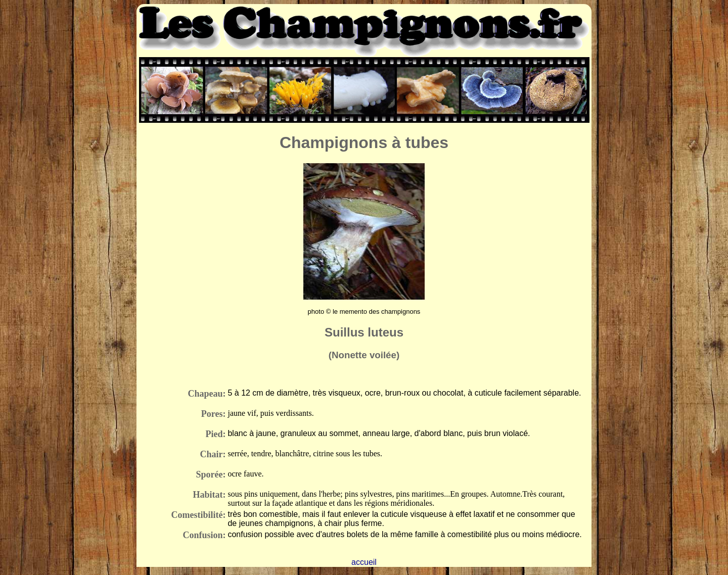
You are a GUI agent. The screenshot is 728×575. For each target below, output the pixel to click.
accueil (364, 562)
